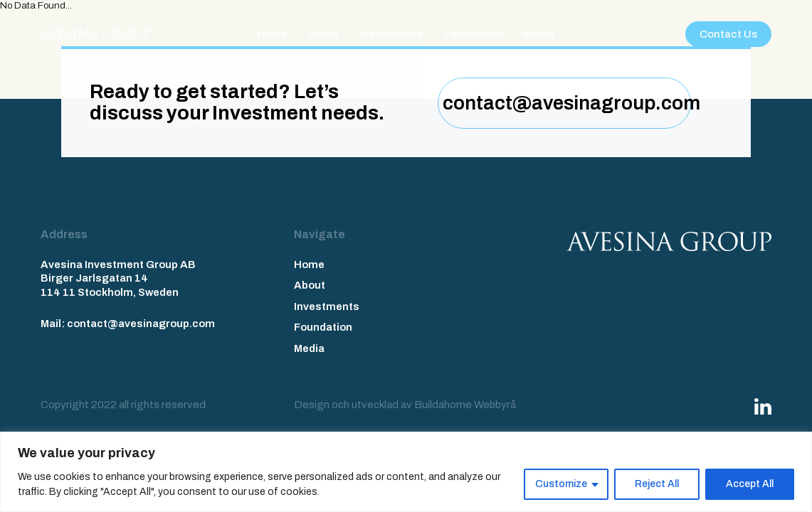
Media (539, 34)
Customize (561, 484)
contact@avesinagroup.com (567, 103)
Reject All (657, 484)
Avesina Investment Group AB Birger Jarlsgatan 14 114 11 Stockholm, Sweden (118, 278)
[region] (406, 472)
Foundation (473, 34)
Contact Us (728, 34)
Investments (391, 34)
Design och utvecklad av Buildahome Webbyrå (405, 405)
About (323, 34)
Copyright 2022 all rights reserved (123, 405)
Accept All (750, 484)
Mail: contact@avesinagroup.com (128, 324)
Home (272, 34)
